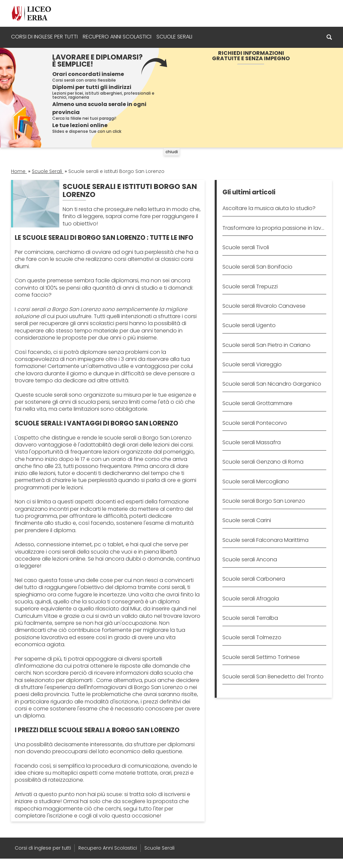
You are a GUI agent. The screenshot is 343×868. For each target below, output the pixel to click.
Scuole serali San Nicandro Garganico (272, 384)
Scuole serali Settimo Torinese (261, 657)
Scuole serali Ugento (249, 325)
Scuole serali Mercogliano (256, 481)
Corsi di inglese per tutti (44, 37)
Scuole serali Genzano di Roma (263, 462)
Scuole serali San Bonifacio (257, 267)
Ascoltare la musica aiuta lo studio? (269, 208)
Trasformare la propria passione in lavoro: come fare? (274, 228)
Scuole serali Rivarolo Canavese (264, 306)
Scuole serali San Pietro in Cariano (266, 345)
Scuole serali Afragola (251, 599)
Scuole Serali (174, 37)
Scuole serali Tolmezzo (252, 637)
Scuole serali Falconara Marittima (265, 540)
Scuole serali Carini (247, 520)
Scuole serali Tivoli (246, 247)
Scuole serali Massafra (252, 442)
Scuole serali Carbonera (254, 579)
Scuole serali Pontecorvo (255, 423)
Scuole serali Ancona (250, 559)
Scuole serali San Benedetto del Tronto (273, 677)
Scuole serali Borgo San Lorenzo (264, 501)
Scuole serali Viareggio (252, 364)
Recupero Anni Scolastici (117, 37)
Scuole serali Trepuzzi (250, 286)
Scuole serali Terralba (250, 618)
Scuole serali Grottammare (257, 403)
